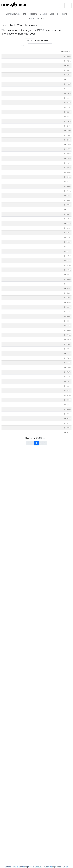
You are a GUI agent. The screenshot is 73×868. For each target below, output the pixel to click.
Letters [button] (17, 52)
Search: (24, 45)
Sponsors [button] (54, 14)
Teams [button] (64, 14)
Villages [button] (43, 14)
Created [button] (64, 52)
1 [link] (36, 852)
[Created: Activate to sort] (63, 52)
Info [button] (24, 14)
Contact (58, 867)
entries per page (41, 40)
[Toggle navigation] (68, 6)
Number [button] (6, 52)
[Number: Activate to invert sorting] (7, 52)
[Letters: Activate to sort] (18, 52)
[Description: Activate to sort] (39, 52)
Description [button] (29, 52)
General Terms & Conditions (16, 867)
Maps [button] (32, 18)
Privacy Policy (48, 867)
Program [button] (33, 14)
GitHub (65, 867)
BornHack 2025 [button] (13, 14)
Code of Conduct (35, 867)
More (40, 18)
